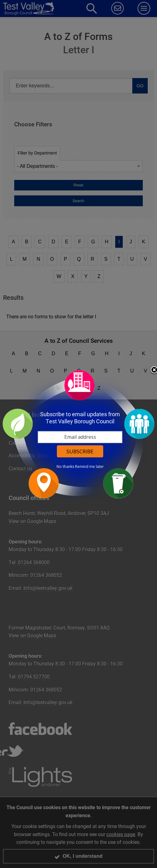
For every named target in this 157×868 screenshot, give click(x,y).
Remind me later (89, 467)
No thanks (65, 467)
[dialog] (78, 434)
